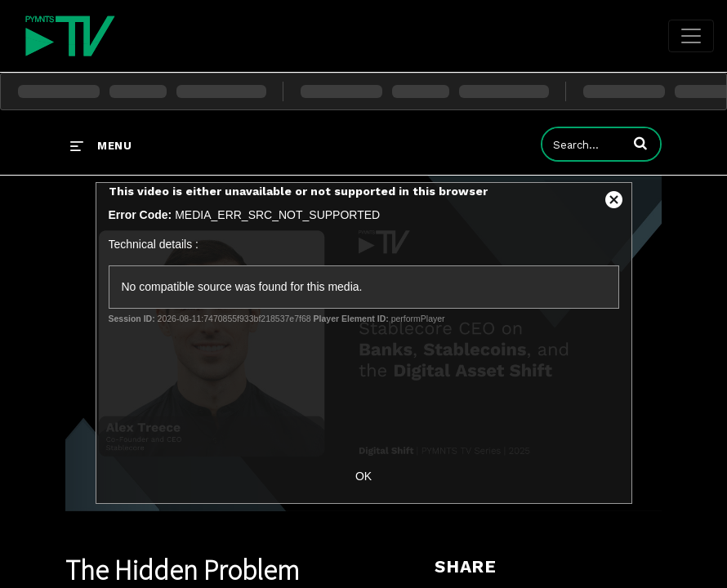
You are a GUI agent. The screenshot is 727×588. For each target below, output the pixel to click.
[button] (640, 143)
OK (363, 476)
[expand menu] (101, 145)
